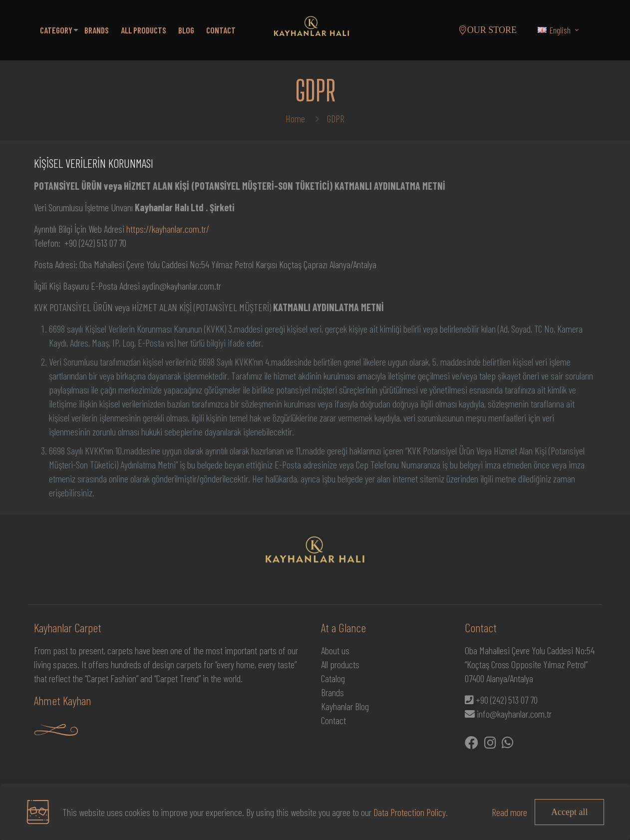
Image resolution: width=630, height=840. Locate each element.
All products (340, 664)
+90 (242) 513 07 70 (507, 700)
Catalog (333, 678)
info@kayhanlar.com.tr (514, 714)
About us (335, 650)
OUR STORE (487, 30)
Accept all (569, 812)
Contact (333, 720)
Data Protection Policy (410, 812)
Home (295, 118)
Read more (509, 812)
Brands (332, 692)
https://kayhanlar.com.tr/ (168, 229)
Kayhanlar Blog (345, 706)
